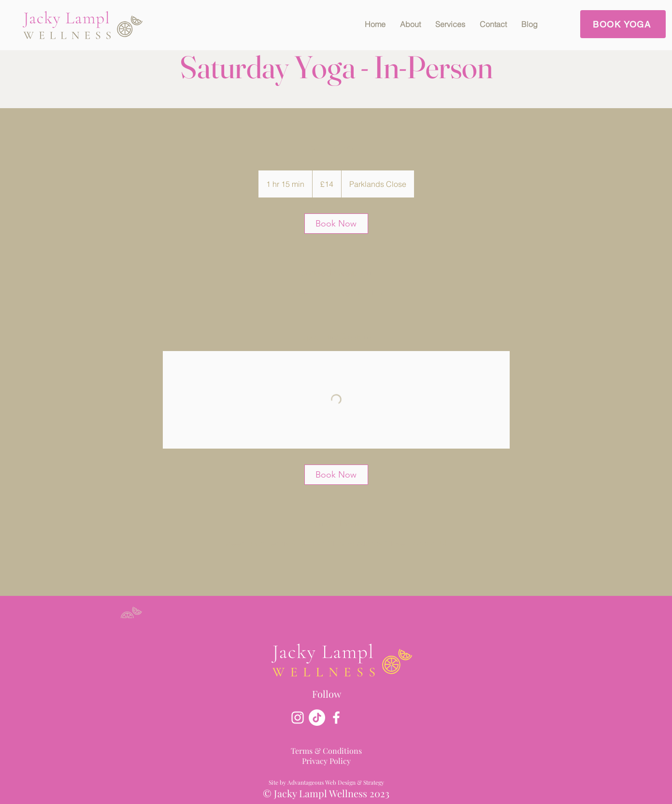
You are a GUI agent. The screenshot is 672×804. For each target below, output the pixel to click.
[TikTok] (317, 718)
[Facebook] (336, 718)
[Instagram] (298, 718)
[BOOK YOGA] (623, 24)
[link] (336, 224)
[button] (450, 24)
